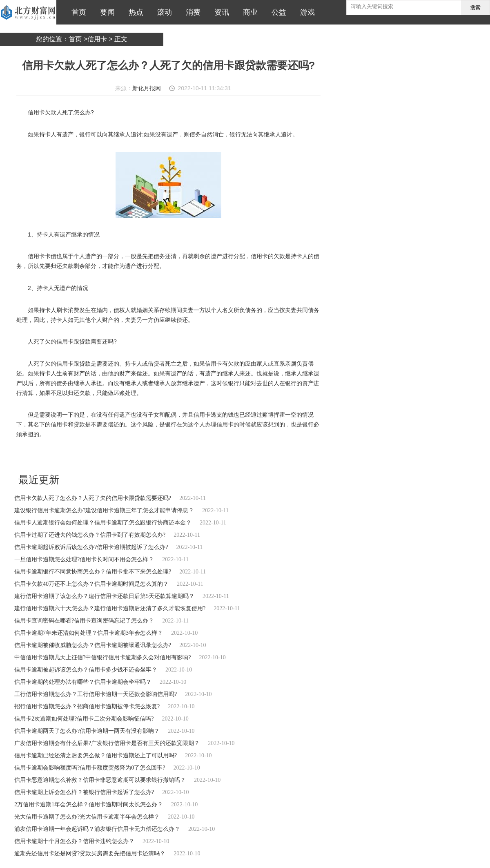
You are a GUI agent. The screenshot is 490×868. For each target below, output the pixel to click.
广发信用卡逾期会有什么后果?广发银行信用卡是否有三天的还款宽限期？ (107, 743)
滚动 (163, 12)
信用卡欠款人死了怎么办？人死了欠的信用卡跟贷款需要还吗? (93, 498)
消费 (191, 12)
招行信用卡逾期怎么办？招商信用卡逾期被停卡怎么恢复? (87, 706)
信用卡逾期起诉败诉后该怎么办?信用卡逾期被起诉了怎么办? (91, 547)
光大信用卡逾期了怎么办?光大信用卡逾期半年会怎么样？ (87, 817)
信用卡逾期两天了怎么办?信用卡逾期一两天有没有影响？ (87, 731)
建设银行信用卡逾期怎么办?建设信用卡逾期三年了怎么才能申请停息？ (104, 510)
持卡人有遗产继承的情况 (120, 456)
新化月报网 (147, 88)
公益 (277, 12)
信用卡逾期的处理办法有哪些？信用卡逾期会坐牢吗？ (83, 682)
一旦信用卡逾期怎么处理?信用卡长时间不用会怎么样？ (84, 559)
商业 (248, 12)
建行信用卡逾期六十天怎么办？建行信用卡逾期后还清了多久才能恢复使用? (110, 608)
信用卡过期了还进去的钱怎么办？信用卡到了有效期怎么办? (90, 535)
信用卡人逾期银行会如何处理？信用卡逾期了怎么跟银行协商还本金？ (103, 523)
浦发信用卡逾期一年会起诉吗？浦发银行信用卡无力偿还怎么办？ (97, 829)
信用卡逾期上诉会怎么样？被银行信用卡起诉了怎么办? (84, 792)
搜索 (475, 8)
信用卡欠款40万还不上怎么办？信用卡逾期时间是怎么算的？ (91, 584)
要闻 (105, 12)
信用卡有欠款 (208, 456)
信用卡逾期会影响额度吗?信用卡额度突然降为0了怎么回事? (90, 768)
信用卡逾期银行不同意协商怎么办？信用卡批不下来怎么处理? (93, 572)
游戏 (305, 12)
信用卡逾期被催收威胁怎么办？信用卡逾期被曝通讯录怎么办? (93, 645)
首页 (77, 12)
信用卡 (97, 39)
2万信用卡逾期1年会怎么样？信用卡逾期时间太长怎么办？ (89, 804)
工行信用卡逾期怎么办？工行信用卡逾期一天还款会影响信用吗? (96, 694)
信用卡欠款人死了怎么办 (64, 456)
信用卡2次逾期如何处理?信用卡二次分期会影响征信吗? (84, 719)
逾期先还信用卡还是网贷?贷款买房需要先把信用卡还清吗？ (90, 853)
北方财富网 (28, 12)
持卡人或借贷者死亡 (170, 456)
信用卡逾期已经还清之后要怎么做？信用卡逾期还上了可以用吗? (96, 755)
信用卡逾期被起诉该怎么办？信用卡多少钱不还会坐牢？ (86, 670)
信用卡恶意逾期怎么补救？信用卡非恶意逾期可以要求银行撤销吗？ (100, 780)
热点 (134, 12)
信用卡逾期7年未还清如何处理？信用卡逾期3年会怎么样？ (89, 633)
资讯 (220, 12)
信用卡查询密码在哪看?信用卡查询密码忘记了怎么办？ (84, 621)
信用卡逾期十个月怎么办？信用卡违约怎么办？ (74, 841)
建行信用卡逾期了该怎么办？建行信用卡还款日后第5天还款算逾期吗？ (104, 596)
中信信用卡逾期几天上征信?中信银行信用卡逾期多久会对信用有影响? (102, 657)
